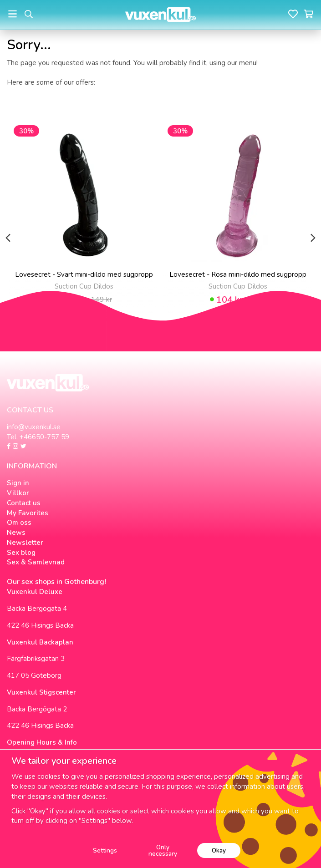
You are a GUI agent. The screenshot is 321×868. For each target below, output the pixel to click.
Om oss (19, 523)
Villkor (18, 493)
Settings (105, 850)
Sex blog (21, 553)
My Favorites (28, 513)
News (16, 533)
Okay (219, 850)
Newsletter (25, 543)
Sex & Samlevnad (36, 562)
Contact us (24, 503)
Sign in (18, 483)
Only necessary (163, 850)
